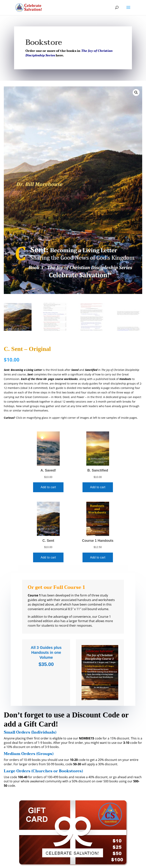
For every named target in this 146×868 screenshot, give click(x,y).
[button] (136, 92)
